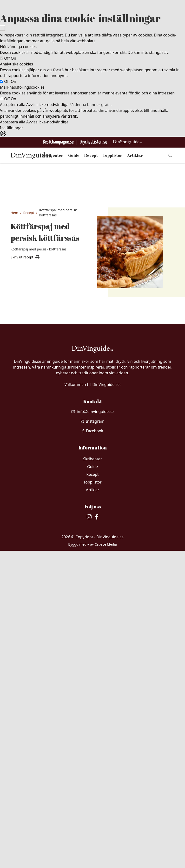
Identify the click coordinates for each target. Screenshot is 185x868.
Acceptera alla (13, 105)
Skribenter (53, 155)
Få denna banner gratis (90, 105)
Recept (91, 155)
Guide (74, 155)
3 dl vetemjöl (32, 359)
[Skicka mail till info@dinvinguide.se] (92, 729)
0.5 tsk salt (30, 514)
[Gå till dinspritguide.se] (127, 142)
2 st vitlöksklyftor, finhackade (32, 444)
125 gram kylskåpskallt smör (32, 373)
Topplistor (112, 155)
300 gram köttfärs (29, 474)
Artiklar (135, 155)
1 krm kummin (33, 546)
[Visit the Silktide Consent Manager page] (92, 134)
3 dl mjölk (29, 610)
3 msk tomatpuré (30, 488)
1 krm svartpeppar (31, 525)
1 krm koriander (34, 577)
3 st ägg (28, 601)
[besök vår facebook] (93, 748)
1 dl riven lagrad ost (34, 622)
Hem (14, 213)
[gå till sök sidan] (170, 155)
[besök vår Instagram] (93, 739)
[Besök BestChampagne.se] (58, 142)
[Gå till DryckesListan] (93, 142)
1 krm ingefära (33, 537)
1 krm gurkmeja (34, 569)
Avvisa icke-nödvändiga (47, 105)
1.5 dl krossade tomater (33, 502)
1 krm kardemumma (33, 557)
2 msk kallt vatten (30, 390)
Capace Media (106, 862)
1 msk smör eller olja (31, 460)
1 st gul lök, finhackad (31, 427)
